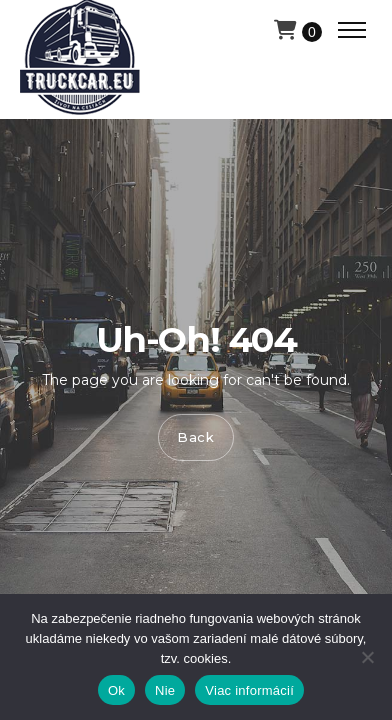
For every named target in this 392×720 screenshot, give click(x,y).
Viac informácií (249, 690)
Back (196, 437)
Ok (116, 690)
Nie (165, 690)
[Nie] (367, 657)
